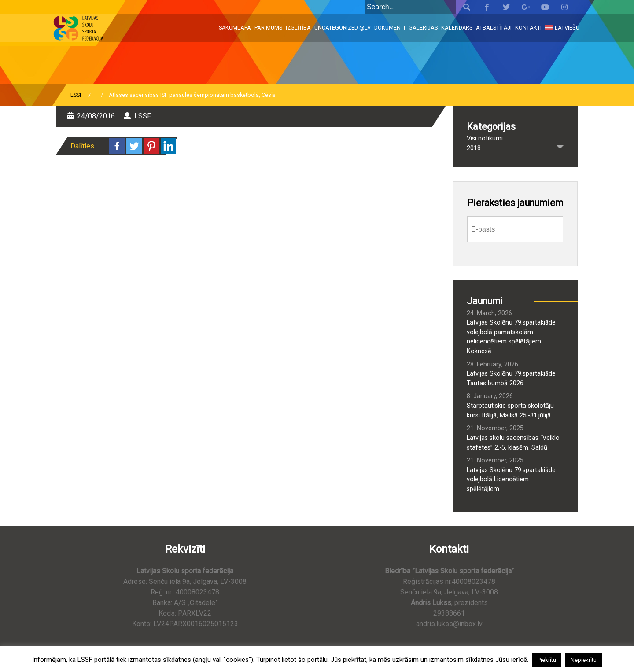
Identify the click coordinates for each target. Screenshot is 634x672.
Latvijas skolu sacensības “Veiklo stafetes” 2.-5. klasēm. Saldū (513, 443)
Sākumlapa (235, 28)
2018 (474, 148)
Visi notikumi (485, 138)
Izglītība (298, 28)
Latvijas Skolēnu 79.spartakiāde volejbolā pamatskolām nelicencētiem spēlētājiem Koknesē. (511, 337)
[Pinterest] (151, 146)
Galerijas (423, 28)
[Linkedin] (168, 146)
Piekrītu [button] (547, 660)
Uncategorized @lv (343, 28)
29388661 (449, 613)
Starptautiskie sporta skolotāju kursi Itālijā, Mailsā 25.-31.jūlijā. (510, 411)
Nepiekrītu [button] (584, 660)
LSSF (77, 95)
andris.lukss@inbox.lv (449, 624)
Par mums (268, 28)
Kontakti (528, 28)
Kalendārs (457, 28)
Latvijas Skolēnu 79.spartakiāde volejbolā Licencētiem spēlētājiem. (511, 480)
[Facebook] (117, 146)
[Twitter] (134, 146)
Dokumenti (390, 28)
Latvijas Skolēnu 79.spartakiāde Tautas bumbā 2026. (511, 378)
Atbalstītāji (494, 28)
